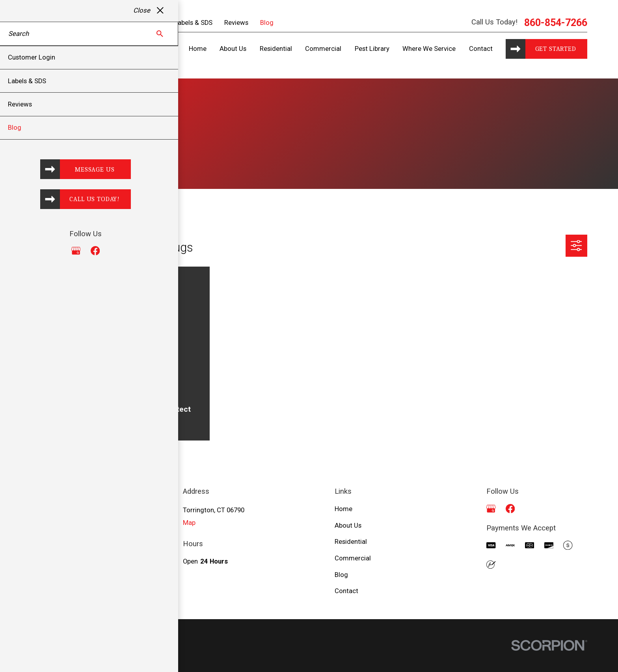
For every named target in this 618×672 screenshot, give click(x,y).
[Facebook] (510, 509)
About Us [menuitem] (233, 49)
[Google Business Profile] (491, 509)
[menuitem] (42, 656)
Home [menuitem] (198, 49)
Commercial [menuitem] (323, 49)
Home (343, 509)
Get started (556, 49)
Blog (267, 23)
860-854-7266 (556, 23)
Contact (346, 591)
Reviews (236, 23)
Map (189, 523)
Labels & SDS (193, 23)
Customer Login (139, 23)
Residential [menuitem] (276, 49)
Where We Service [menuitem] (429, 49)
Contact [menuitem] (481, 49)
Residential (351, 542)
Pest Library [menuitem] (372, 49)
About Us (348, 525)
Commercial (353, 558)
